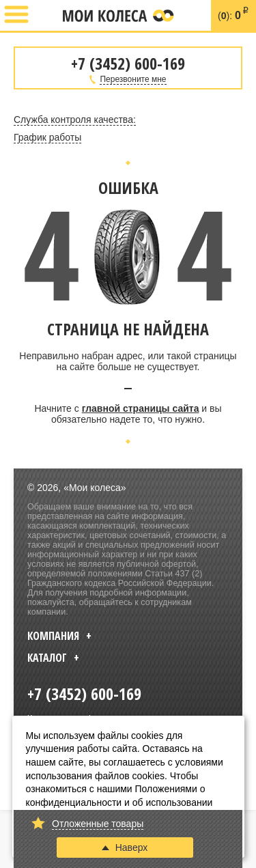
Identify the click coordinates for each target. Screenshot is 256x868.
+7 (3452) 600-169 (46, 16)
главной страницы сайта (141, 408)
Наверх (125, 848)
